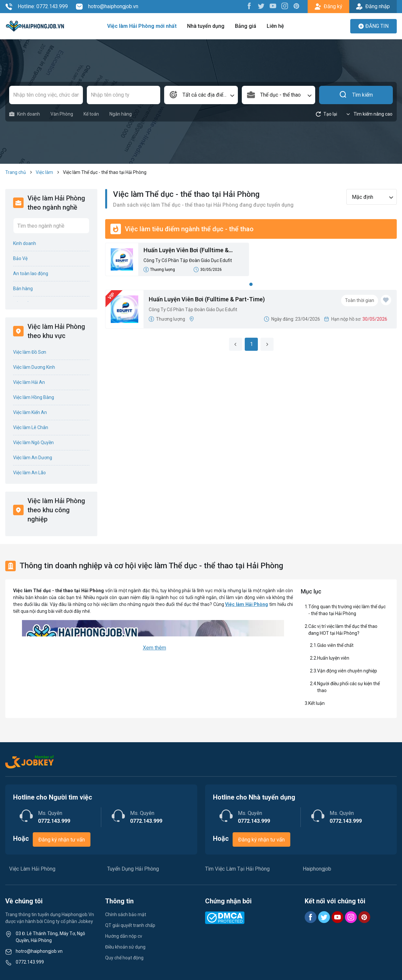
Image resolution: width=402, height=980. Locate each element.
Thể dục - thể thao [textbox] (280, 95)
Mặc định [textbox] (363, 197)
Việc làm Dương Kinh (34, 367)
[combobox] (201, 95)
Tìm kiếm (356, 95)
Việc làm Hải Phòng (247, 604)
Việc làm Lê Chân (31, 427)
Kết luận (316, 703)
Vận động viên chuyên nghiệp (347, 671)
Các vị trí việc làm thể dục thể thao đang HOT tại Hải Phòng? (343, 630)
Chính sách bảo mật (126, 914)
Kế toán (91, 114)
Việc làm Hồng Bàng (34, 397)
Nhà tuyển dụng (206, 26)
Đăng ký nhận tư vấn (62, 840)
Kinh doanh (25, 114)
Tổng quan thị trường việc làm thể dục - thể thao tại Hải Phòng (347, 610)
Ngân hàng (121, 114)
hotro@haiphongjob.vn (107, 7)
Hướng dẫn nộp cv (124, 936)
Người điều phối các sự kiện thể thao (348, 687)
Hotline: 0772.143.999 (37, 7)
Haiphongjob (317, 869)
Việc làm (44, 172)
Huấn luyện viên (334, 658)
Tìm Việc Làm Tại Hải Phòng (237, 869)
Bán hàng (23, 289)
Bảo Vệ (20, 258)
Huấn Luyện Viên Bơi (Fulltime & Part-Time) (186, 251)
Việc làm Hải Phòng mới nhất (142, 26)
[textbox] (201, 95)
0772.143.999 (30, 962)
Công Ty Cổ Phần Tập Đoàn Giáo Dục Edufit (188, 260)
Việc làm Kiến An (30, 412)
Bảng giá (246, 26)
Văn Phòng (62, 114)
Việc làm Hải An (29, 382)
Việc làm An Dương (33, 458)
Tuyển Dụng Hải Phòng (133, 869)
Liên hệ (275, 26)
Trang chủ (16, 172)
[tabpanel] (251, 261)
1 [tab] (251, 284)
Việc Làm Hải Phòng (32, 869)
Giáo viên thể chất (335, 645)
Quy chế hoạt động (124, 958)
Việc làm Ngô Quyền (33, 443)
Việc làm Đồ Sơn (30, 352)
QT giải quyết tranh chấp (130, 925)
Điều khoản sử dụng (125, 947)
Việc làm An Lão (29, 473)
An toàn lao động (31, 273)
